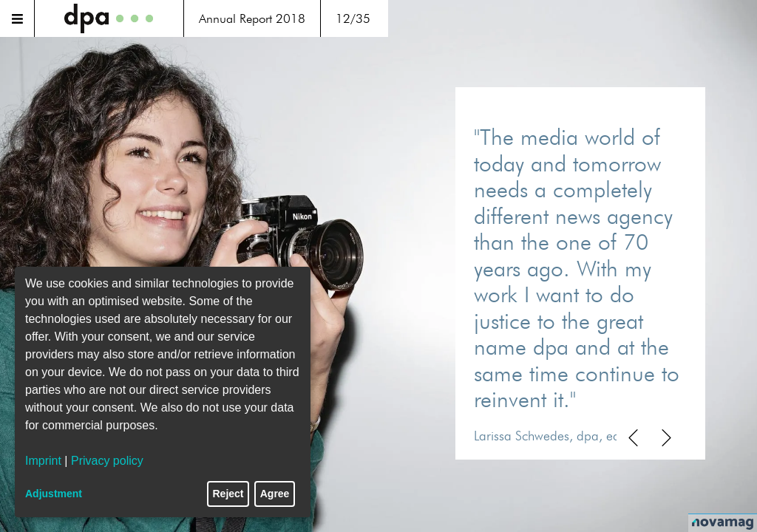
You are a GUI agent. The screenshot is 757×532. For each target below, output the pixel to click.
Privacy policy (107, 461)
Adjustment (54, 494)
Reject (228, 494)
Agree (275, 494)
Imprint (43, 461)
